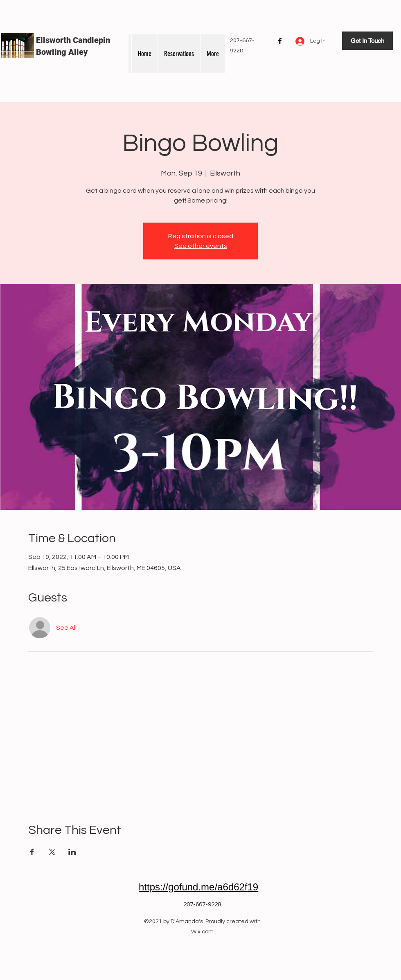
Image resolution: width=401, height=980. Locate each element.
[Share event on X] (52, 852)
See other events (201, 246)
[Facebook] (280, 41)
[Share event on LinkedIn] (72, 852)
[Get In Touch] (367, 41)
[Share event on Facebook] (32, 852)
